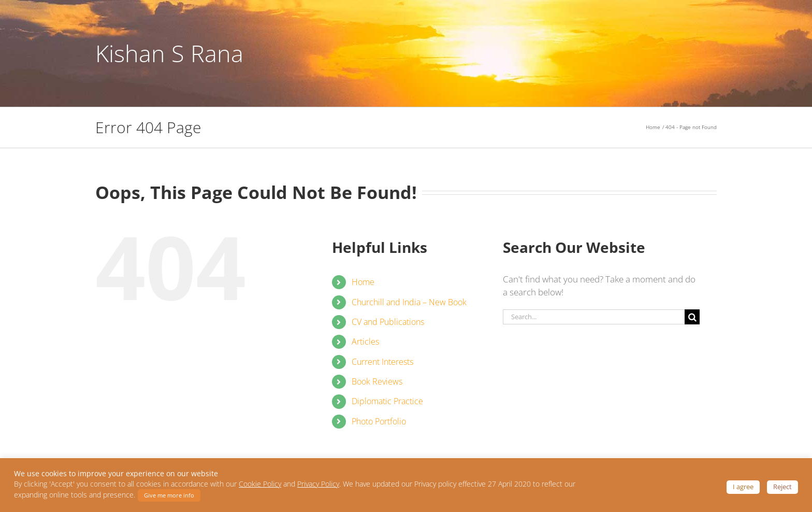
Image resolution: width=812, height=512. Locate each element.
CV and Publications (388, 328)
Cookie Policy (260, 484)
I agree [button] (743, 487)
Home (363, 289)
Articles (365, 348)
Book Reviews (377, 388)
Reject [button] (782, 487)
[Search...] (594, 323)
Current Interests (382, 368)
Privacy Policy (318, 484)
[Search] (692, 323)
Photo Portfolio (379, 428)
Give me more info (169, 495)
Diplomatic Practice (387, 408)
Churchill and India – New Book (409, 308)
